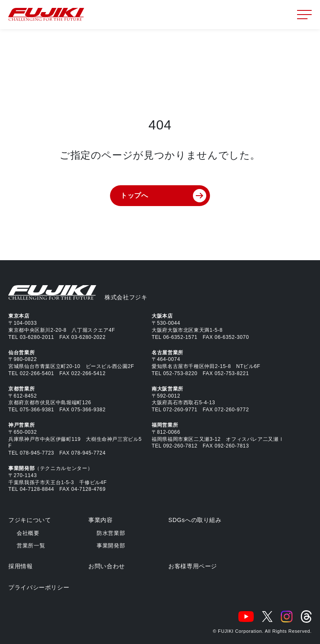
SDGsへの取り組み (195, 520)
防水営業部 (111, 533)
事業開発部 (111, 546)
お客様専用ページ (193, 566)
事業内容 (101, 520)
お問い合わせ (107, 566)
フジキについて (30, 520)
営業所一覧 (31, 546)
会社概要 (28, 533)
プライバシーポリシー (39, 587)
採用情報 (21, 566)
